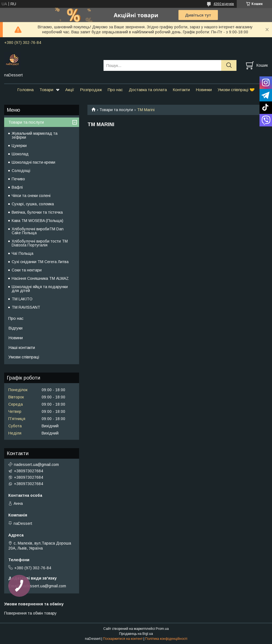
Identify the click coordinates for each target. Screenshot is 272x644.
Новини (16, 338)
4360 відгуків (224, 4)
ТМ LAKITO (22, 299)
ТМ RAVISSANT (26, 307)
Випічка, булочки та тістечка (37, 212)
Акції (70, 90)
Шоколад (20, 154)
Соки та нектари (27, 270)
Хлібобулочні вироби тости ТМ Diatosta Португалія (40, 243)
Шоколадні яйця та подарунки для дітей (40, 289)
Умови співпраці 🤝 (236, 90)
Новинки (204, 90)
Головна (25, 90)
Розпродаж (91, 90)
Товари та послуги (116, 110)
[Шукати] (229, 65)
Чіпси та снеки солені (31, 196)
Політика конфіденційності (166, 639)
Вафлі (17, 187)
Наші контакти (22, 347)
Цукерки (19, 146)
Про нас (115, 90)
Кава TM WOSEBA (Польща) (37, 221)
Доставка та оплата (148, 90)
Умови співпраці (24, 357)
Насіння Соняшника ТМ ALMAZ (40, 278)
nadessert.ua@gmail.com (36, 465)
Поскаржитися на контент (123, 639)
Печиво (18, 179)
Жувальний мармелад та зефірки (35, 135)
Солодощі (21, 171)
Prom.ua (162, 629)
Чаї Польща (22, 253)
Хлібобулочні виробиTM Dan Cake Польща (38, 231)
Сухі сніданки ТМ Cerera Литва (40, 262)
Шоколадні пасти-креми (33, 162)
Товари (46, 90)
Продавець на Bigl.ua (136, 634)
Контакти (181, 90)
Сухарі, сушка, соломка (33, 204)
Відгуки (15, 328)
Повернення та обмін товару (30, 613)
